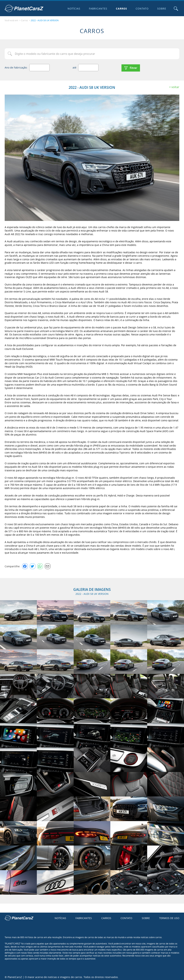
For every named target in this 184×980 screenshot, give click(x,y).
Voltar (175, 85)
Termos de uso (169, 916)
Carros (121, 9)
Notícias (73, 9)
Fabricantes (97, 9)
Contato (141, 9)
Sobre (161, 9)
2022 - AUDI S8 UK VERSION (45, 20)
